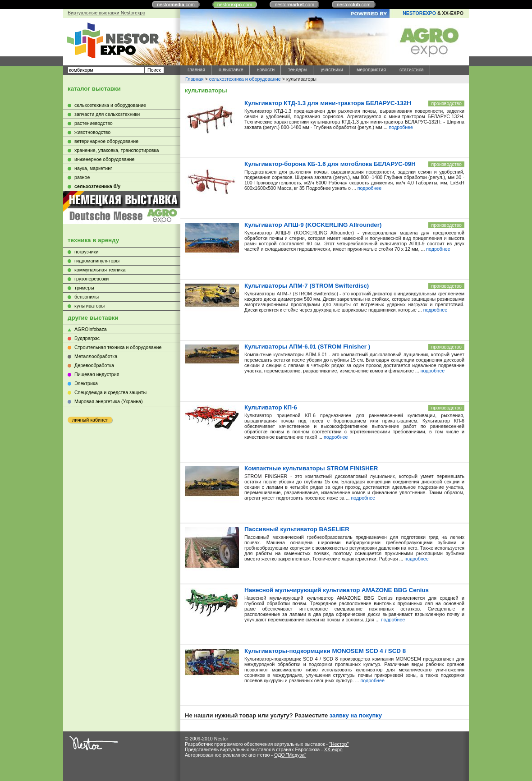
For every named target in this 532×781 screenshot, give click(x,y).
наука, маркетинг (93, 168)
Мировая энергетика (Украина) (109, 401)
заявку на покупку (356, 715)
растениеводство (94, 123)
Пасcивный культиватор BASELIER (297, 529)
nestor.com (176, 5)
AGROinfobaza (91, 329)
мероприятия (371, 69)
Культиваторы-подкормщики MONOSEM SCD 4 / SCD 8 (325, 651)
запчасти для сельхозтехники (107, 114)
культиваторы (89, 306)
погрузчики (86, 252)
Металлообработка (96, 356)
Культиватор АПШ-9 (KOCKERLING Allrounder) (313, 225)
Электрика (86, 383)
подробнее (401, 127)
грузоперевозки (92, 279)
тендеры (298, 69)
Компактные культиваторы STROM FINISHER (311, 468)
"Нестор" (339, 744)
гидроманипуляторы (97, 261)
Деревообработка (94, 365)
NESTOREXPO (419, 13)
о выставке (231, 69)
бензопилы (87, 297)
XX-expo (333, 749)
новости (266, 69)
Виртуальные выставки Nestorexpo (106, 13)
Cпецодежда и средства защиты (110, 392)
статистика (412, 69)
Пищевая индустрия (97, 374)
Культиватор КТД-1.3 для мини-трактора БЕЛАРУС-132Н (328, 103)
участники (332, 69)
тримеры (84, 288)
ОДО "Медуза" (290, 755)
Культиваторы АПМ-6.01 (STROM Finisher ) (307, 347)
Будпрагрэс (87, 338)
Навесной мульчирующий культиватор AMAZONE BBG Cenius (337, 590)
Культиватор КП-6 (271, 407)
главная (196, 69)
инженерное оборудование (104, 159)
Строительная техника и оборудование (118, 347)
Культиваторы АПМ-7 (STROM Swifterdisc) (307, 286)
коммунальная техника (100, 270)
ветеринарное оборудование (106, 141)
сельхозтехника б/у (97, 186)
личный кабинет (90, 420)
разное (82, 177)
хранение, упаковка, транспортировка (117, 150)
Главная (195, 79)
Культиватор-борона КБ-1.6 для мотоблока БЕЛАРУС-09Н (330, 164)
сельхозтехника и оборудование (110, 105)
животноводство (92, 132)
